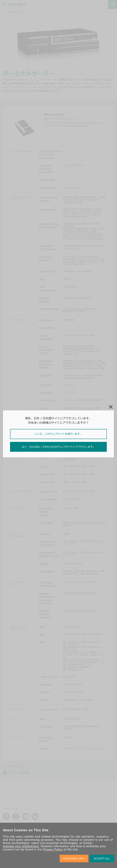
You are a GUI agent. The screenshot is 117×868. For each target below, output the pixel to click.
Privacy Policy (53, 849)
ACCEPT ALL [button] (102, 859)
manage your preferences (21, 846)
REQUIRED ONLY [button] (74, 859)
